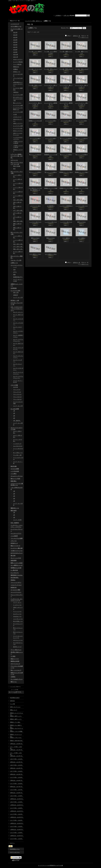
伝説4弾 (15, 40)
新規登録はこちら (15, 849)
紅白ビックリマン (18, 131)
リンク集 (12, 704)
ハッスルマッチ (17, 444)
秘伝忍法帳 (14, 466)
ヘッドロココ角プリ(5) (66, 222)
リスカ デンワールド (16, 585)
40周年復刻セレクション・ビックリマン (18, 84)
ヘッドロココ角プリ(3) (35, 222)
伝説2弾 (15, 35)
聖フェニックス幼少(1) (66, 138)
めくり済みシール (18, 453)
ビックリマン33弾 (18, 95)
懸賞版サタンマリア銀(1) (82, 172)
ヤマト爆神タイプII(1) (35, 254)
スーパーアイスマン (16, 592)
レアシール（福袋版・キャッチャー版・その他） (17, 156)
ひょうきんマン (15, 573)
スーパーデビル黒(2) (51, 121)
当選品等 (15, 295)
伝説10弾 (15, 54)
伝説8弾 (15, 50)
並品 (14, 169)
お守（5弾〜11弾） (18, 247)
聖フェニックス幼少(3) (35, 155)
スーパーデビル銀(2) (35, 138)
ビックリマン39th (18, 128)
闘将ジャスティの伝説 (17, 563)
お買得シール (14, 263)
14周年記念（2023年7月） (17, 823)
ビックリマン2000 (15, 291)
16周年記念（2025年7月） (17, 836)
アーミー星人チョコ (16, 650)
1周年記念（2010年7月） (17, 744)
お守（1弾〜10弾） (18, 211)
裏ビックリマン (17, 103)
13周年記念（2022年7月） (17, 817)
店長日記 (12, 701)
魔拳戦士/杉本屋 (15, 661)
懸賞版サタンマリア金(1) (66, 172)
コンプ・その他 (17, 520)
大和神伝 (13, 677)
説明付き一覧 (77, 36)
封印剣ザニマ (14, 543)
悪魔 (14, 275)
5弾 (14, 501)
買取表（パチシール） (16, 738)
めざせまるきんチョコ (17, 553)
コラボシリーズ (17, 117)
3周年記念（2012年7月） (17, 756)
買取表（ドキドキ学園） (17, 731)
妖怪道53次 (14, 587)
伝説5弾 (15, 42)
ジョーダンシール (18, 619)
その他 (15, 114)
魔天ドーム (14, 682)
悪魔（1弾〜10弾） (18, 221)
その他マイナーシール (17, 551)
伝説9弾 (15, 52)
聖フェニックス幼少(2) (82, 138)
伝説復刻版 (14, 288)
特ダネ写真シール (18, 621)
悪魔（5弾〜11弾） (18, 249)
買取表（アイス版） (15, 722)
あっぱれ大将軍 (15, 409)
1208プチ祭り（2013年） (17, 765)
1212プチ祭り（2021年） (17, 814)
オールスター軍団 (15, 590)
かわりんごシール (18, 640)
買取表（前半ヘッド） (16, 716)
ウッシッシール (17, 611)
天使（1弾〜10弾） (18, 200)
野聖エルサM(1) (82, 222)
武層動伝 (15, 69)
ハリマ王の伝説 (15, 471)
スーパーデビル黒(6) (82, 121)
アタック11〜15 (17, 394)
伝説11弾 (15, 57)
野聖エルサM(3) (35, 238)
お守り (15, 272)
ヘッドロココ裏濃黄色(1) (66, 206)
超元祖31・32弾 (15, 300)
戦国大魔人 (14, 481)
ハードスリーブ (15, 24)
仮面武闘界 (14, 560)
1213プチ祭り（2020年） (17, 808)
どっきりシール (17, 605)
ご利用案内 (58, 16)
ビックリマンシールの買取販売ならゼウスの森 (50, 865)
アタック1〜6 (17, 390)
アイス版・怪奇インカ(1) (35, 85)
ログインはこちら (15, 852)
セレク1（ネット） (18, 312)
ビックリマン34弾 (18, 105)
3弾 (14, 416)
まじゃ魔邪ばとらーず (17, 565)
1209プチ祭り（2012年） (17, 759)
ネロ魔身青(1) (51, 206)
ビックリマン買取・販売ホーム (34, 21)
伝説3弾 (15, 37)
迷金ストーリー (15, 659)
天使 (14, 270)
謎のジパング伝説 (15, 479)
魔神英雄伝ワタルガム (17, 575)
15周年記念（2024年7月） (17, 830)
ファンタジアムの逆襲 (17, 538)
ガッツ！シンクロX (16, 558)
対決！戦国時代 (15, 523)
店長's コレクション (15, 707)
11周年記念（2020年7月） (17, 805)
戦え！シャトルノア (16, 670)
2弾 (14, 413)
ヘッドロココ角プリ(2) (82, 206)
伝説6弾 (15, 45)
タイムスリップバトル (17, 476)
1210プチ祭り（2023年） (17, 826)
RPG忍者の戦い (15, 578)
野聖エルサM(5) (51, 238)
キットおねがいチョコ (17, 679)
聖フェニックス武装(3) (82, 155)
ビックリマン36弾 (18, 126)
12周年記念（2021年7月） (17, 811)
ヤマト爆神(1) (66, 238)
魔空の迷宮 (14, 510)
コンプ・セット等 (18, 297)
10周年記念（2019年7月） (17, 799)
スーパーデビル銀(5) (51, 138)
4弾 (14, 418)
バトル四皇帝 (14, 536)
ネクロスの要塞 (15, 469)
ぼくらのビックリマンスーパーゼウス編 (18, 99)
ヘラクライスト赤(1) (35, 206)
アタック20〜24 (17, 399)
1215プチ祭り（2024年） (17, 833)
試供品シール (17, 72)
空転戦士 (13, 580)
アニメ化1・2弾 (17, 455)
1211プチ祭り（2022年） (17, 820)
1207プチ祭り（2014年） (17, 771)
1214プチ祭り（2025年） (17, 839)
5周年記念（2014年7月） (17, 768)
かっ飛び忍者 (14, 570)
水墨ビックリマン (18, 123)
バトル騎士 (14, 474)
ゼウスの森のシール (16, 26)
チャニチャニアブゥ (16, 533)
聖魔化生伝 (16, 67)
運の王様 (13, 555)
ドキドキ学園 (14, 385)
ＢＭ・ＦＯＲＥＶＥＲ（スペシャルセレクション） (17, 309)
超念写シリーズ (17, 647)
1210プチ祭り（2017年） (17, 790)
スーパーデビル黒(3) (66, 121)
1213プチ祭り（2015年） (17, 777)
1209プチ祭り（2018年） (17, 796)
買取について (14, 710)
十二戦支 (13, 656)
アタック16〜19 (17, 397)
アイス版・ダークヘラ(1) (35, 69)
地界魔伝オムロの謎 (16, 568)
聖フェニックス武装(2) (66, 155)
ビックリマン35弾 (18, 112)
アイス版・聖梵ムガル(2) (66, 69)
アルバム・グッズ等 (16, 260)
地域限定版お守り (18, 277)
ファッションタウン (16, 582)
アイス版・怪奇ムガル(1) (82, 69)
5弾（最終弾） (17, 421)
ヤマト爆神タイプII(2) (51, 254)
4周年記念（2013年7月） (17, 762)
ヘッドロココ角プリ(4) (51, 222)
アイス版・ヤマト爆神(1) (35, 52)
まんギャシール (17, 614)
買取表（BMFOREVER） (17, 741)
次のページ (85, 37)
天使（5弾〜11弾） (18, 244)
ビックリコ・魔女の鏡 (17, 548)
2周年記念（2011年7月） (17, 750)
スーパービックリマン (17, 265)
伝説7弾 (15, 47)
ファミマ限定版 (17, 64)
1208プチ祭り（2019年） (17, 802)
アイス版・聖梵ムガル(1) (51, 69)
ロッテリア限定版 (18, 62)
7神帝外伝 (16, 92)
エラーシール (14, 160)
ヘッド (15, 267)
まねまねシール (17, 616)
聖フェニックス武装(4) (35, 172)
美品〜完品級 (17, 166)
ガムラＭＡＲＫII (18, 446)
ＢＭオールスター (18, 59)
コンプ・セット (17, 602)
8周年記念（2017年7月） (17, 787)
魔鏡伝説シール (15, 508)
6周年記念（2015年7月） (17, 774)
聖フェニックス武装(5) (51, 172)
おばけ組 (15, 387)
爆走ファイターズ (15, 546)
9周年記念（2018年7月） (17, 793)
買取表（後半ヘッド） (16, 719)
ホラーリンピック (15, 664)
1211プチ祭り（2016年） (17, 784)
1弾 (14, 411)
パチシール (14, 541)
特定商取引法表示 (15, 698)
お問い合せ (66, 16)
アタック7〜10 (17, 392)
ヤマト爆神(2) (82, 238)
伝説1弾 (15, 32)
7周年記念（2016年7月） (17, 780)
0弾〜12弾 (16, 293)
